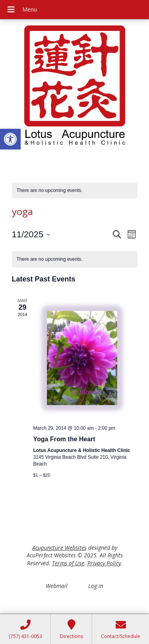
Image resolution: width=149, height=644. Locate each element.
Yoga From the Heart (64, 439)
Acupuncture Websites (59, 548)
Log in (96, 586)
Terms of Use (68, 563)
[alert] (75, 191)
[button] (10, 139)
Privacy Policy (104, 563)
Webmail (57, 586)
